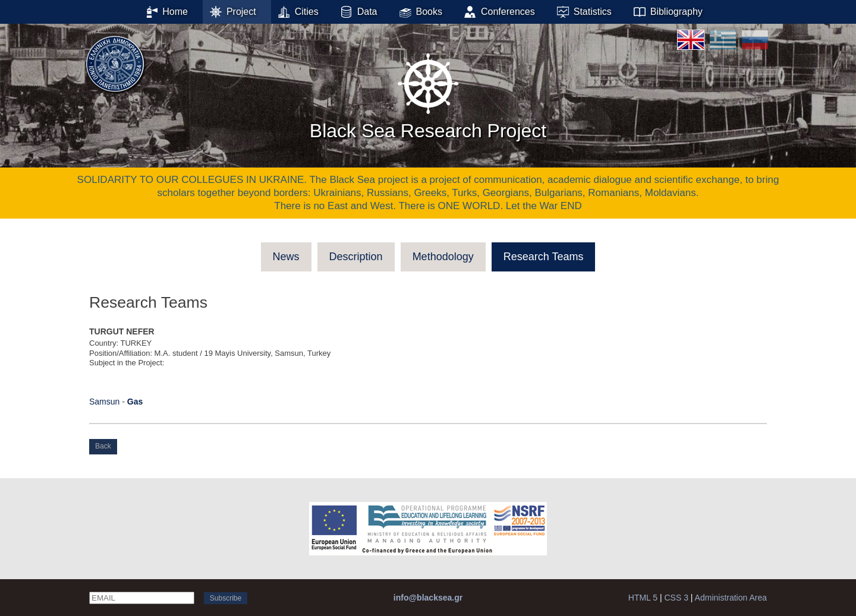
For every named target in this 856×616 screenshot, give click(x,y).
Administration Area (731, 598)
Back (103, 446)
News (286, 257)
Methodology (443, 257)
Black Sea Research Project (428, 94)
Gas (135, 402)
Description (356, 257)
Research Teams (544, 257)
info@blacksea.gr (428, 598)
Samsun (104, 402)
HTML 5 (643, 598)
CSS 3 (676, 598)
